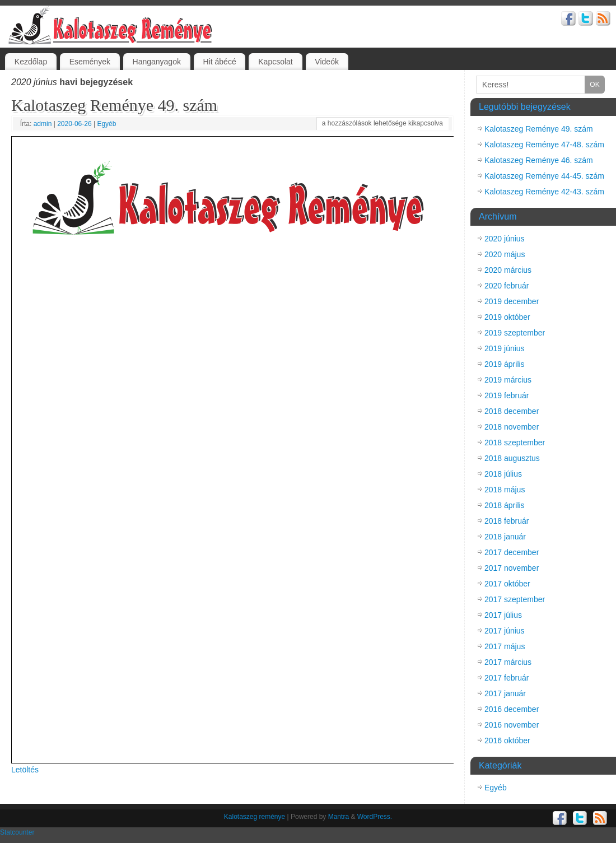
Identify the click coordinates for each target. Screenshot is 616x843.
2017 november (512, 568)
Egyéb (106, 124)
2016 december (512, 709)
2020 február (507, 286)
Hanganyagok (157, 62)
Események (90, 62)
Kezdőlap (31, 62)
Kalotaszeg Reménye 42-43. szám (544, 192)
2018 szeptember (515, 443)
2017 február (507, 678)
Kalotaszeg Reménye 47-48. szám (544, 145)
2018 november (512, 427)
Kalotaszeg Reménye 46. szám (539, 160)
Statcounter (17, 832)
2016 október (507, 740)
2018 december (512, 411)
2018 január (505, 537)
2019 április (505, 364)
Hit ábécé (220, 62)
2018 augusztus (512, 458)
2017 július (503, 615)
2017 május (505, 646)
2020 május (505, 254)
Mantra (339, 817)
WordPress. (375, 817)
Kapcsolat (275, 62)
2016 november (512, 725)
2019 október (507, 317)
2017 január (505, 693)
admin (43, 124)
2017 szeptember (515, 599)
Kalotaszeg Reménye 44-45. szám (544, 176)
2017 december (512, 552)
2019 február (507, 395)
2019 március (508, 380)
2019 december (512, 301)
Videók (327, 62)
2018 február (507, 521)
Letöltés (25, 770)
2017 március (508, 662)
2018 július (503, 474)
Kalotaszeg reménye (255, 817)
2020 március (508, 270)
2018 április (505, 505)
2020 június (505, 239)
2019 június (505, 348)
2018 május (505, 490)
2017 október (507, 584)
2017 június (505, 631)
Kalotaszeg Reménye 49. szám (114, 105)
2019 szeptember (515, 333)
